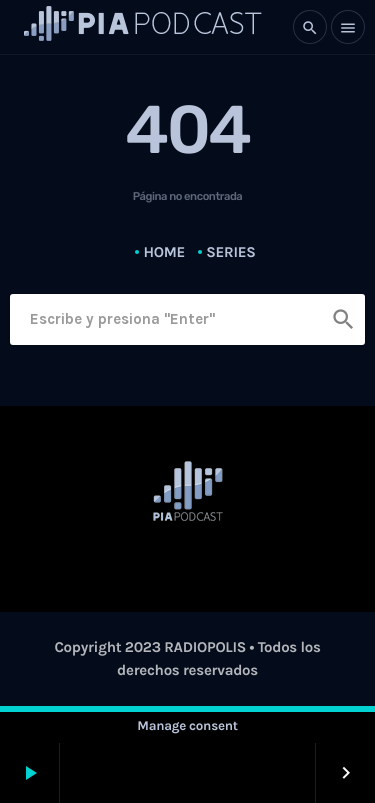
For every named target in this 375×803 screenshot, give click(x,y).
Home (164, 252)
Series (230, 252)
